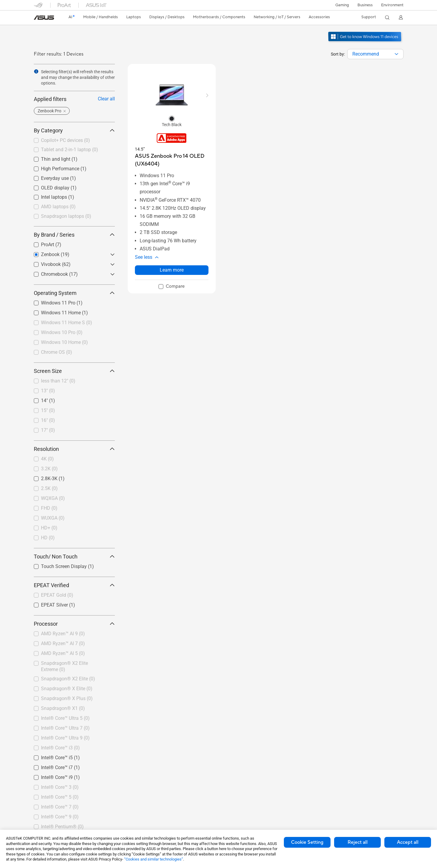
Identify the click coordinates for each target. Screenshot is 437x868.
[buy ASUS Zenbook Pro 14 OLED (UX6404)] (172, 160)
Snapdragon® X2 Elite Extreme (64, 666)
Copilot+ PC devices (66, 140)
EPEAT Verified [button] (74, 585)
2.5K (49, 488)
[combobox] (375, 54)
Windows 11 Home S (67, 323)
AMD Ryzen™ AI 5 (63, 653)
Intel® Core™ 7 (60, 807)
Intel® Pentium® (62, 827)
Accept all (408, 842)
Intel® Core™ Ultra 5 (65, 718)
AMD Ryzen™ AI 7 (63, 643)
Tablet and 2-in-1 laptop (70, 150)
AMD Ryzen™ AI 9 (63, 634)
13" (48, 391)
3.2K (49, 469)
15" (48, 410)
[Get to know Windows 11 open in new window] (365, 42)
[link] (44, 18)
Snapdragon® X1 (63, 708)
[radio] (172, 118)
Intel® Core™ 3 (60, 787)
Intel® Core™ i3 (60, 748)
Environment (392, 5)
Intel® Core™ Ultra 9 (65, 738)
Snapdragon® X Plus (67, 698)
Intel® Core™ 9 (60, 817)
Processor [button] (74, 624)
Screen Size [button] (74, 371)
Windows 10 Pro (62, 332)
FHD (49, 508)
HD (48, 538)
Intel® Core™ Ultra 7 (65, 728)
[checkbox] (74, 141)
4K (47, 459)
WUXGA (53, 518)
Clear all (106, 99)
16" (48, 420)
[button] (342, 5)
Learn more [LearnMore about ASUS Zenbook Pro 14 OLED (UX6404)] (172, 270)
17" (48, 430)
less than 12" (58, 381)
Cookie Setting (307, 842)
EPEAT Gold (57, 595)
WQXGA (53, 498)
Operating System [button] (74, 293)
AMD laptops (58, 207)
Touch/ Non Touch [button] (74, 557)
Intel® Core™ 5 (60, 797)
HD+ (49, 528)
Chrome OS (57, 352)
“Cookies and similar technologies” (154, 859)
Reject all (358, 842)
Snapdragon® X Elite (67, 689)
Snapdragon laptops (66, 216)
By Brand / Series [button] (74, 235)
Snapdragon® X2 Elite (68, 679)
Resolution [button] (74, 449)
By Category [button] (74, 130)
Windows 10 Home (64, 342)
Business (365, 5)
